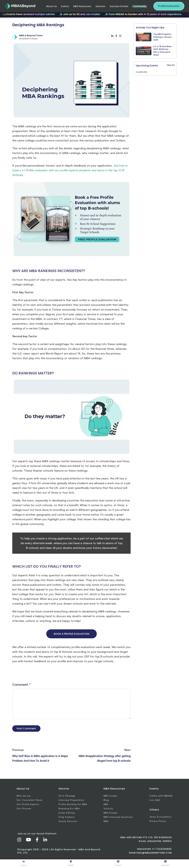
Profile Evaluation (169, 6)
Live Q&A (155, 800)
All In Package (67, 796)
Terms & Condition (160, 817)
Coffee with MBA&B (161, 796)
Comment (21, 685)
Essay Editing (67, 813)
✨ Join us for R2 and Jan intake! (83, 14)
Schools (108, 808)
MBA (106, 821)
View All (171, 65)
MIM (106, 804)
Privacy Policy (158, 821)
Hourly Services (68, 821)
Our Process (24, 808)
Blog (106, 800)
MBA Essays (111, 813)
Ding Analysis (67, 817)
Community (140, 6)
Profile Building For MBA (73, 804)
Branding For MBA (69, 808)
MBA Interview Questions (118, 817)
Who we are (24, 796)
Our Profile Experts (28, 804)
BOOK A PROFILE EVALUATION (72, 634)
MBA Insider (111, 796)
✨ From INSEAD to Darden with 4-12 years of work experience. (146, 14)
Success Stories (119, 6)
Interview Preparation (71, 800)
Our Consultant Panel (29, 800)
